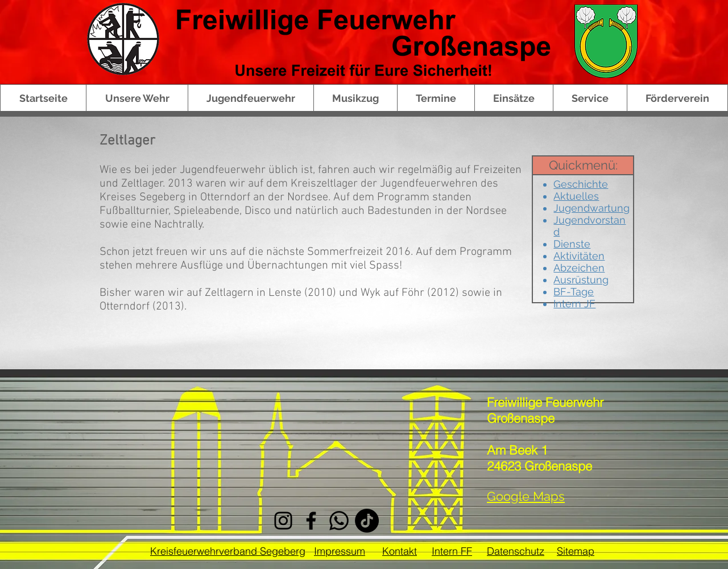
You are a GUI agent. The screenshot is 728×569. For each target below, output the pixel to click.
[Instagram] (283, 521)
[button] (137, 98)
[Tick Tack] (367, 521)
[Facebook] (311, 521)
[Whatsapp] (339, 521)
